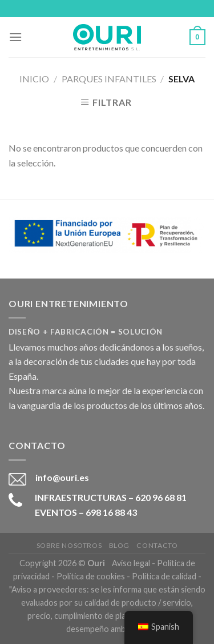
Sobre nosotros (69, 545)
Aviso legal (131, 563)
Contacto (157, 545)
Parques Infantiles (109, 79)
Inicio (34, 79)
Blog (119, 545)
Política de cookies (91, 576)
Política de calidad (164, 576)
